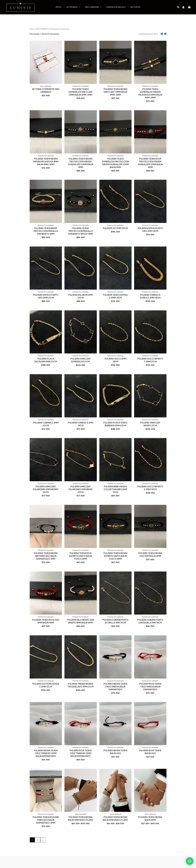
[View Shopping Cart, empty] (189, 7)
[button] (178, 7)
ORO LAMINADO (42, 29)
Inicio (32, 29)
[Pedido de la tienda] (148, 34)
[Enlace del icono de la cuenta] (183, 7)
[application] (79, 7)
